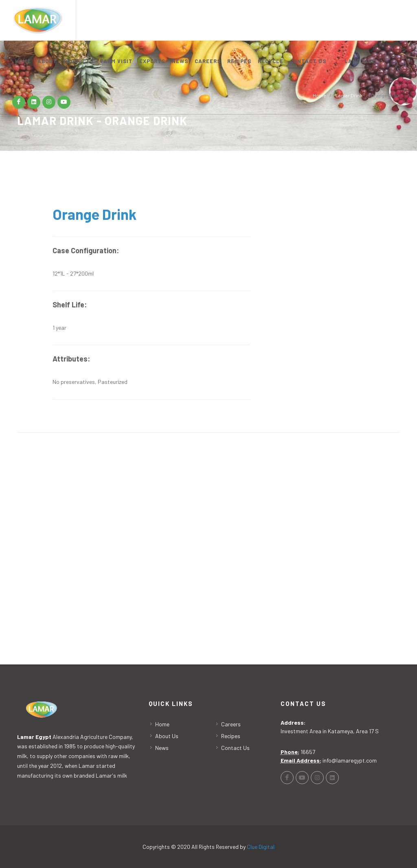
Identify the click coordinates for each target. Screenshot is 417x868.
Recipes (231, 736)
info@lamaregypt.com (350, 760)
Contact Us (235, 748)
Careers (231, 724)
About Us (167, 736)
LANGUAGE (360, 61)
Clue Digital (261, 847)
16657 (308, 752)
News (162, 748)
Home (162, 724)
